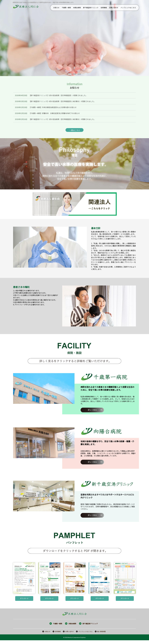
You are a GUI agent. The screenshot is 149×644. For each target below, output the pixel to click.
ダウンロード (24, 600)
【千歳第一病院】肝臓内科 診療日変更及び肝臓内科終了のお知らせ (54, 113)
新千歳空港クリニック (91, 8)
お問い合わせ (114, 8)
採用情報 (104, 8)
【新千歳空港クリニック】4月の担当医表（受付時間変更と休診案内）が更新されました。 (62, 101)
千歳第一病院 (66, 8)
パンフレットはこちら (128, 8)
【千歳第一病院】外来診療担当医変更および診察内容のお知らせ (53, 107)
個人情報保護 (101, 635)
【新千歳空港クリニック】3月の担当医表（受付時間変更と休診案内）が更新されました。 (62, 119)
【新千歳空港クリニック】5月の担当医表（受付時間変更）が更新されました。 (58, 95)
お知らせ (56, 8)
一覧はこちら (74, 131)
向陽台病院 (77, 8)
